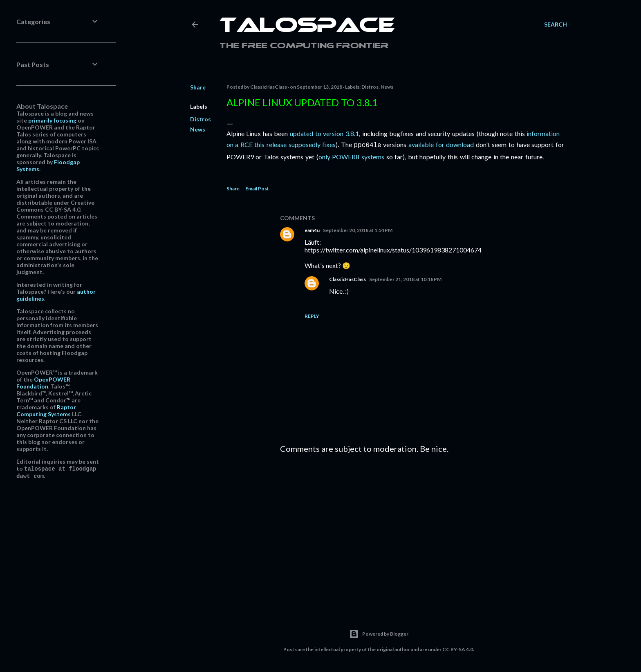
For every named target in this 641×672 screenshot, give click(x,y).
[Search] (556, 25)
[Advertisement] (424, 530)
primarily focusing (52, 120)
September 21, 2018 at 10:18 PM (405, 278)
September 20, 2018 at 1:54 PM (358, 229)
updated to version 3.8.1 (324, 133)
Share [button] (198, 87)
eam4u (312, 229)
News (198, 129)
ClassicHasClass (347, 278)
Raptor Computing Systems (46, 411)
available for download (441, 144)
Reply (312, 315)
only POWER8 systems (351, 156)
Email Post (257, 188)
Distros (201, 119)
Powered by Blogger (379, 633)
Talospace (307, 27)
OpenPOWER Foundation (43, 383)
